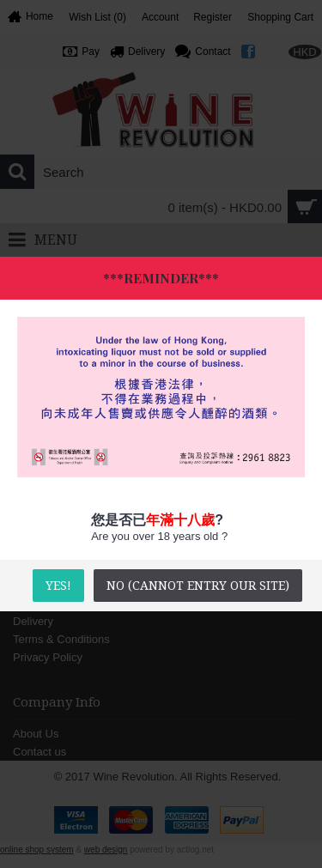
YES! (58, 586)
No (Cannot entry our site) (198, 586)
